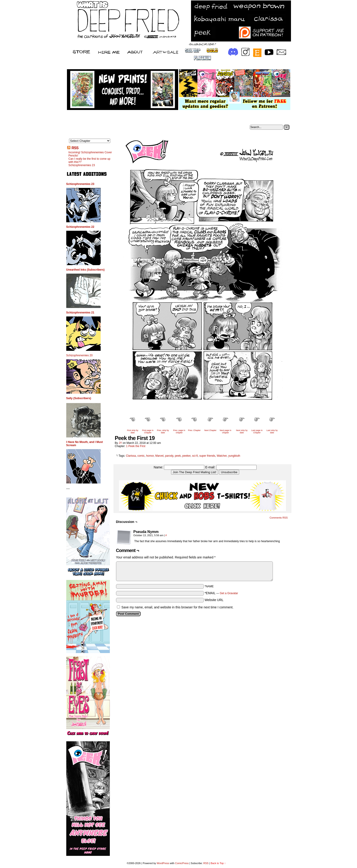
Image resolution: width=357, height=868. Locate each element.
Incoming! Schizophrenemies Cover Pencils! (90, 154)
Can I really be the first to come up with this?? (90, 160)
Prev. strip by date (163, 431)
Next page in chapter (226, 431)
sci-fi (195, 456)
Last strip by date (272, 431)
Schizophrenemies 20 (79, 355)
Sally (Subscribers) (79, 398)
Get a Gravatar (229, 593)
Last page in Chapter (257, 431)
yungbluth (234, 456)
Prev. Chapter (194, 430)
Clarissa (131, 456)
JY (120, 443)
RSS (75, 148)
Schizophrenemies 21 (80, 313)
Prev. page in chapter (179, 431)
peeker (186, 456)
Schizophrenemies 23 (82, 165)
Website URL (214, 600)
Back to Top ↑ (218, 863)
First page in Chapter (148, 431)
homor (150, 456)
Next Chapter (210, 430)
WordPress (163, 863)
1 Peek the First (136, 446)
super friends (207, 456)
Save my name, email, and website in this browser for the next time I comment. (177, 607)
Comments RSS (279, 518)
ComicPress (182, 863)
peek (178, 456)
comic (141, 456)
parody (169, 456)
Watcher (222, 456)
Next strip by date (242, 431)
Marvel (159, 456)
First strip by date (133, 431)
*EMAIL (221, 593)
